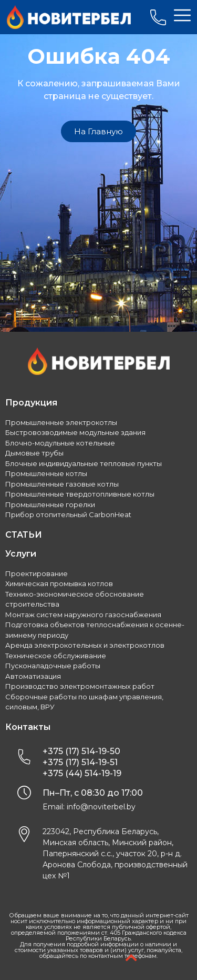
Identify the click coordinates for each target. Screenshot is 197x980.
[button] (98, 131)
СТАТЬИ (24, 535)
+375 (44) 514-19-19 (82, 773)
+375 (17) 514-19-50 (81, 751)
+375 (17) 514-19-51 (80, 762)
